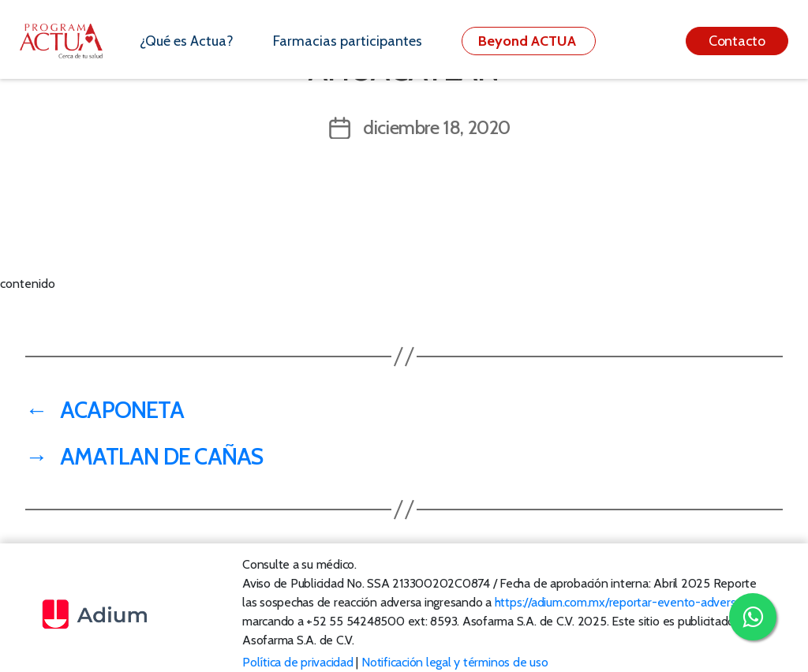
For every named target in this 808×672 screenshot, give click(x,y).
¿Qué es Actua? (187, 41)
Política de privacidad (298, 662)
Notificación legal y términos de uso (454, 662)
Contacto (737, 41)
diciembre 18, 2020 (437, 127)
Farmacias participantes (348, 41)
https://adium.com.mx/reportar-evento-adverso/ (621, 602)
